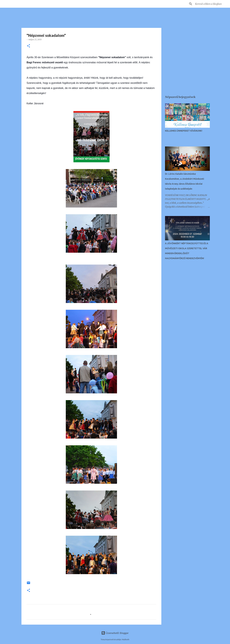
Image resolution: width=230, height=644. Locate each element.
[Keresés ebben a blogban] (211, 4)
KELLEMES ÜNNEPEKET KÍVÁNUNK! (184, 131)
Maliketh (126, 639)
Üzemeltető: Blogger (115, 633)
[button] (28, 46)
